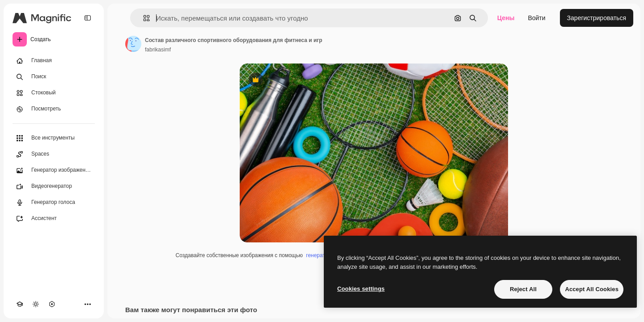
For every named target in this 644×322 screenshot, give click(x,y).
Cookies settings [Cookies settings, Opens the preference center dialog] (361, 289)
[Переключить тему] (36, 304)
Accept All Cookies (592, 289)
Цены (506, 18)
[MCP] (52, 304)
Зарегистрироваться (597, 18)
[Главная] (54, 61)
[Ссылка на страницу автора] (133, 44)
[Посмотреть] (54, 109)
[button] (143, 18)
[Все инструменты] (54, 138)
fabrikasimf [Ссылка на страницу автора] (158, 50)
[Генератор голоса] (54, 203)
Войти (536, 18)
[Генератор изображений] (54, 170)
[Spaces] (54, 154)
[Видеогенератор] (54, 186)
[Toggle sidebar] (88, 18)
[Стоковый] (54, 93)
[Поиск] (54, 77)
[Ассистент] (54, 219)
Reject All (523, 289)
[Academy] (20, 304)
